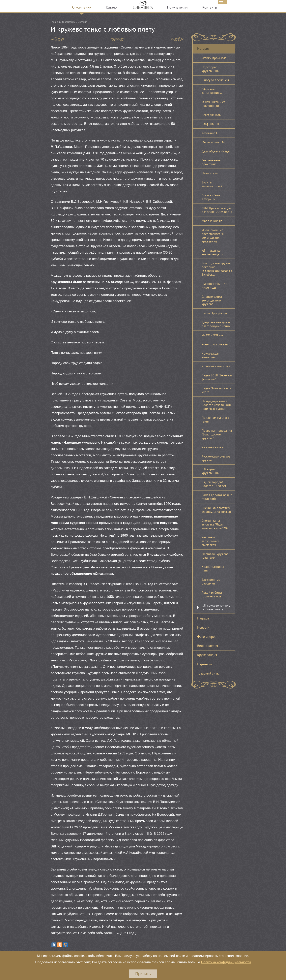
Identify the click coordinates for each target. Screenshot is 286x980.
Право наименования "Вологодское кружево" (217, 434)
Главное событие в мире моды (214, 285)
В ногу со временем (215, 80)
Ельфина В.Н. (211, 124)
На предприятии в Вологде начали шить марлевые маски (216, 405)
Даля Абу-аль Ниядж (216, 151)
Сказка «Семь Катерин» (211, 197)
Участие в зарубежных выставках (210, 541)
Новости (203, 627)
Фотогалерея (207, 637)
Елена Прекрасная (215, 313)
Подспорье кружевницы (210, 69)
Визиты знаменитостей (212, 184)
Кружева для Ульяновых (211, 355)
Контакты (210, 7)
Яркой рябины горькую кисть (212, 594)
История (83, 22)
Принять (143, 974)
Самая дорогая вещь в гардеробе (217, 497)
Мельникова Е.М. (213, 142)
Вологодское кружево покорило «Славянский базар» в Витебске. (217, 269)
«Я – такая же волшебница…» (212, 252)
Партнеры (204, 664)
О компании (82, 7)
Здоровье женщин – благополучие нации (216, 324)
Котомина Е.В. (211, 133)
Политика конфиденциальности (226, 962)
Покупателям (177, 7)
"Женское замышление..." (212, 91)
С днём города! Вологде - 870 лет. (214, 484)
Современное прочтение (211, 162)
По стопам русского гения (215, 419)
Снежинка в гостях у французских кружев (216, 510)
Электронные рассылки (211, 581)
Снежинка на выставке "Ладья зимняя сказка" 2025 (216, 524)
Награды (203, 618)
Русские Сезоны (213, 447)
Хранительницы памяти (213, 569)
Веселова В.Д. (211, 115)
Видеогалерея (208, 646)
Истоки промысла (214, 58)
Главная (55, 22)
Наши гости (210, 173)
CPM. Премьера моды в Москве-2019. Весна (217, 210)
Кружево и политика (216, 366)
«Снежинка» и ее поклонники (214, 104)
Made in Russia (212, 221)
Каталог (112, 7)
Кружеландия (207, 655)
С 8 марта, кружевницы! (211, 471)
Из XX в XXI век (213, 335)
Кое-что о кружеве (215, 344)
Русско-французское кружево (216, 458)
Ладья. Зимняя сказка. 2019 (217, 390)
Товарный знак (208, 673)
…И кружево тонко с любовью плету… (216, 607)
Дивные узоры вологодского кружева (212, 300)
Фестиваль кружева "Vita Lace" (215, 556)
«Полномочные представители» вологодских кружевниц (213, 236)
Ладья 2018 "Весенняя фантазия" (217, 377)
